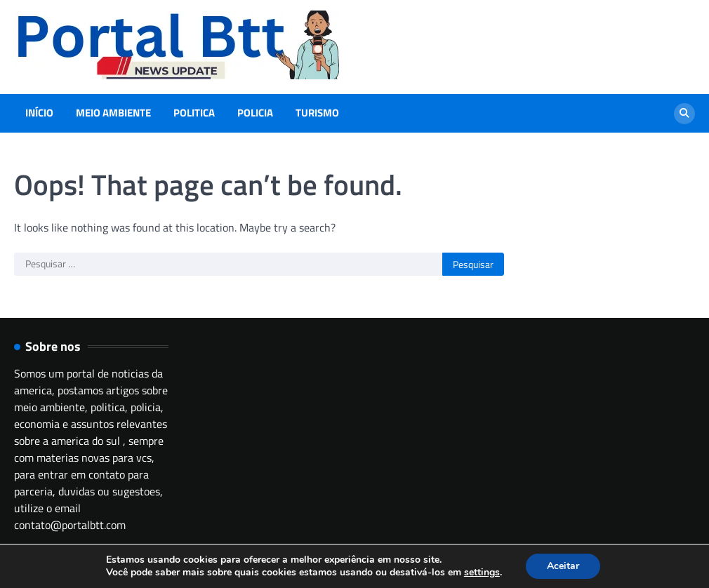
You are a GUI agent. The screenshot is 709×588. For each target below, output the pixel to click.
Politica (194, 113)
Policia (255, 113)
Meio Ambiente (113, 113)
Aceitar (563, 566)
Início (39, 113)
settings (482, 573)
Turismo (317, 113)
